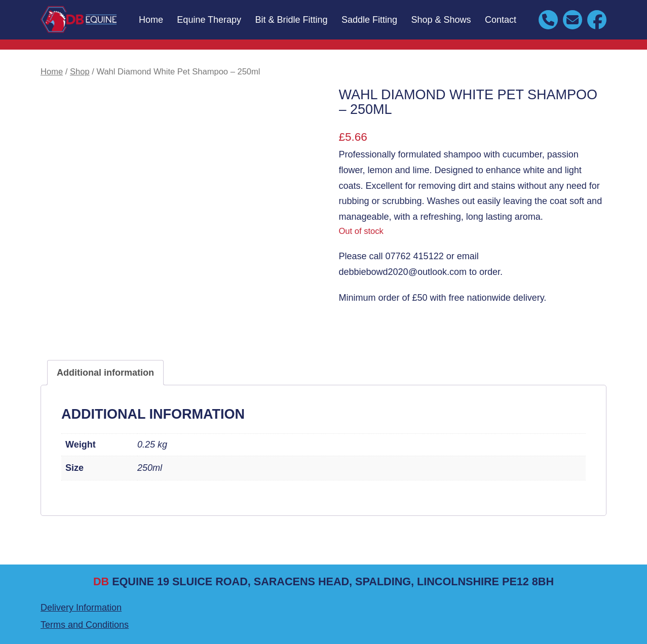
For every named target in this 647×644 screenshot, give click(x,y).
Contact (501, 20)
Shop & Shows (441, 20)
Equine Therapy (209, 20)
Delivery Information (81, 608)
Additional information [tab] (105, 373)
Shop (80, 72)
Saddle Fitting (369, 20)
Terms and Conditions (85, 625)
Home (151, 20)
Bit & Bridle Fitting (292, 20)
